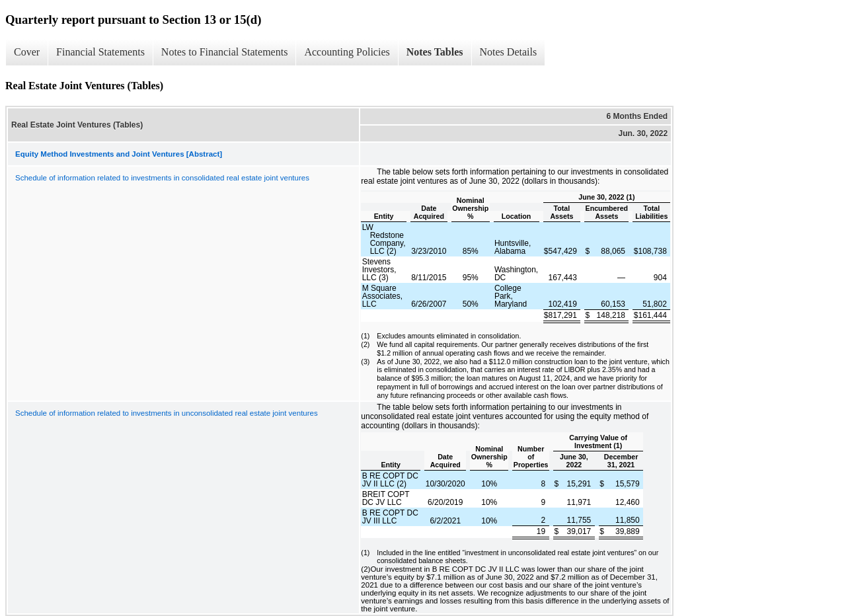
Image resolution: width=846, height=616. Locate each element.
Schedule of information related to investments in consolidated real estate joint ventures (162, 178)
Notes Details (509, 52)
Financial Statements (100, 52)
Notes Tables (435, 52)
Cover (27, 52)
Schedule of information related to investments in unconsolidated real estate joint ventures (167, 413)
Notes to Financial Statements (225, 52)
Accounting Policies (347, 52)
